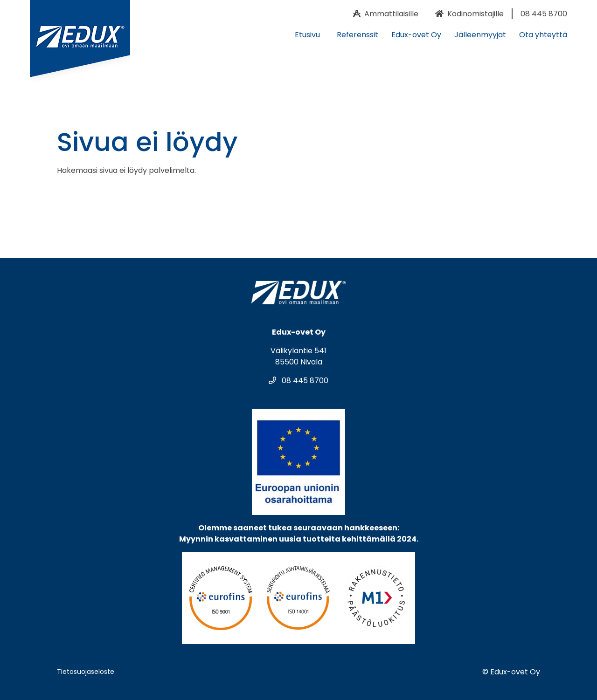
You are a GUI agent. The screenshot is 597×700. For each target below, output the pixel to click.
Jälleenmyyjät (480, 35)
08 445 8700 (298, 381)
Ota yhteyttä (543, 35)
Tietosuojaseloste (86, 672)
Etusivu (307, 35)
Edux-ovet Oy (416, 35)
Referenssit (358, 35)
